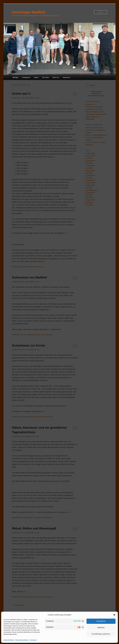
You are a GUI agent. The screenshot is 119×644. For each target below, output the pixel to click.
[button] (114, 615)
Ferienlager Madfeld (28, 12)
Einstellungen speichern (101, 634)
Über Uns (56, 77)
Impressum (33, 640)
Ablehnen (101, 627)
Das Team (46, 77)
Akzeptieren (101, 621)
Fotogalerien (26, 77)
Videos (36, 77)
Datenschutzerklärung (22, 640)
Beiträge (15, 77)
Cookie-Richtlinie (9, 640)
